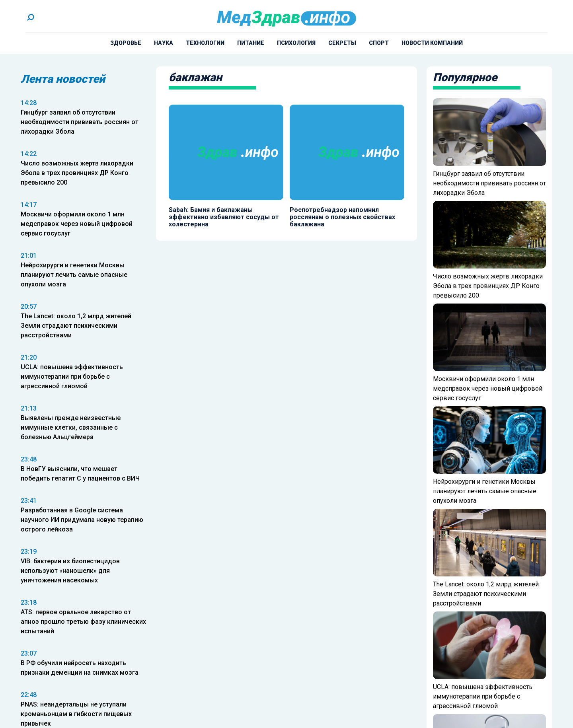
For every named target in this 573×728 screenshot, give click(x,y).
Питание (251, 43)
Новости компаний (432, 43)
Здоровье (126, 43)
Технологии (205, 43)
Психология (296, 43)
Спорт (379, 43)
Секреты (342, 43)
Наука (164, 43)
